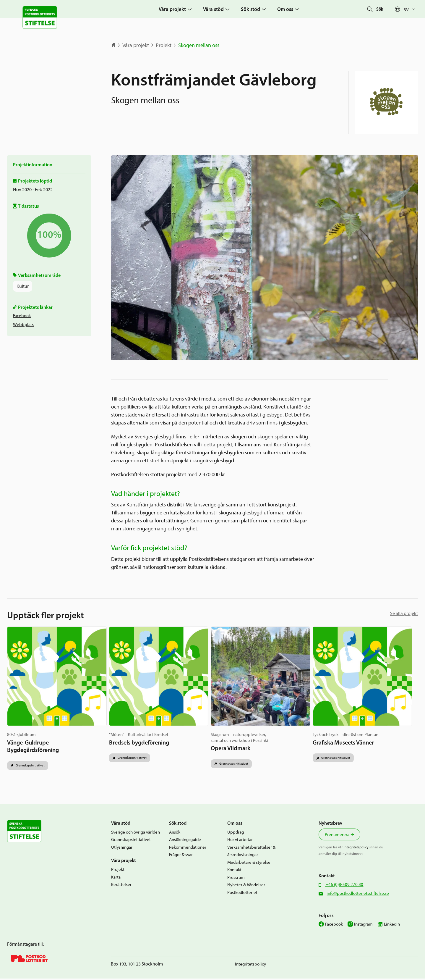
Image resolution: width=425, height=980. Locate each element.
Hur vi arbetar (240, 841)
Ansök (175, 834)
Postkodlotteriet (242, 894)
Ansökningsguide (185, 841)
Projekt (164, 45)
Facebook (22, 316)
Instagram (363, 926)
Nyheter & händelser (246, 886)
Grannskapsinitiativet (32, 761)
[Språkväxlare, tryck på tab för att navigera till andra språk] (411, 9)
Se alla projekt (404, 613)
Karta (116, 879)
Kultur (23, 286)
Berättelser (121, 886)
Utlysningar (122, 849)
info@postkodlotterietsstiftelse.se (358, 895)
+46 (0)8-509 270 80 (344, 886)
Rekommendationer (188, 849)
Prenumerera (337, 836)
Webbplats (23, 324)
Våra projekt (136, 45)
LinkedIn (392, 926)
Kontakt (234, 871)
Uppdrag (236, 834)
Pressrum (236, 879)
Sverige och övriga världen (136, 834)
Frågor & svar (181, 856)
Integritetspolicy (356, 849)
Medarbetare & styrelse (249, 864)
